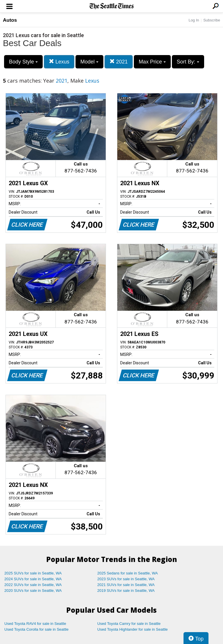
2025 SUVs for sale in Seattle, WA (33, 573)
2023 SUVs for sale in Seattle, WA (126, 579)
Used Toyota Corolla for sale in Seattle (36, 629)
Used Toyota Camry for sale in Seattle (129, 624)
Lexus (59, 62)
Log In (194, 20)
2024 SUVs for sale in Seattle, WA (33, 579)
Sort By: (188, 62)
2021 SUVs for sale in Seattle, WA (126, 585)
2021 (119, 62)
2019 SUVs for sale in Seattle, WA (126, 591)
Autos (10, 20)
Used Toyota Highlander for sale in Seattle (133, 629)
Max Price (152, 62)
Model (89, 62)
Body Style (23, 62)
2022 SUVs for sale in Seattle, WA (33, 585)
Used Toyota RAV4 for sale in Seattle (35, 624)
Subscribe (212, 20)
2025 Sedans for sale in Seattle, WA (127, 573)
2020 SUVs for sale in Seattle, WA (33, 591)
